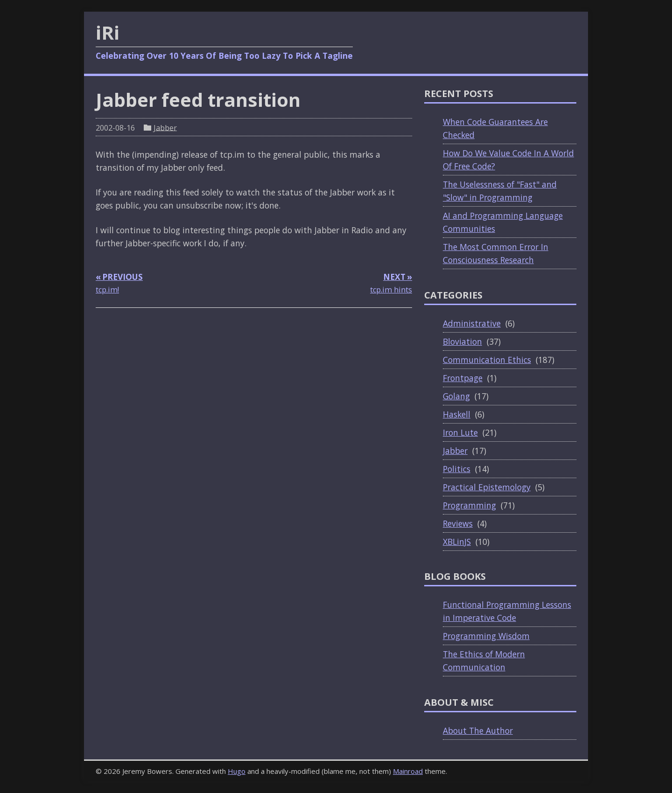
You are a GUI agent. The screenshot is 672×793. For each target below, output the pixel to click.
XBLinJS (457, 542)
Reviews (458, 523)
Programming (469, 505)
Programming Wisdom (486, 636)
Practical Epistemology (487, 487)
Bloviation (462, 341)
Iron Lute (460, 432)
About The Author (478, 730)
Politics (457, 469)
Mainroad (408, 771)
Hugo (237, 771)
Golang (456, 396)
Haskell (457, 414)
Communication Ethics (487, 360)
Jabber (165, 127)
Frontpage (463, 378)
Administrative (472, 323)
